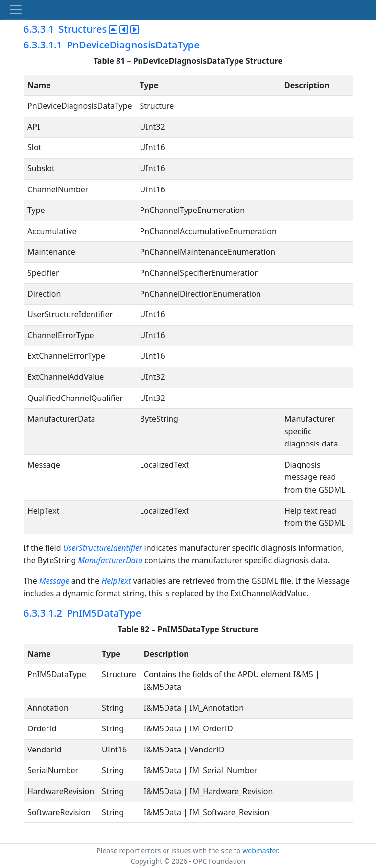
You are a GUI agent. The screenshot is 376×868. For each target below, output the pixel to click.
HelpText (116, 581)
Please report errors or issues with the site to (169, 851)
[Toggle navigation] (16, 10)
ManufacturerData (110, 560)
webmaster (260, 851)
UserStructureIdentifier (103, 548)
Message (54, 581)
